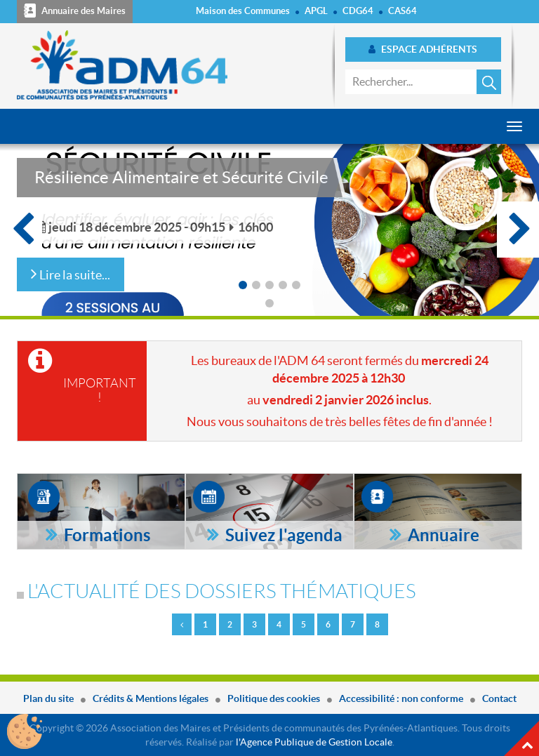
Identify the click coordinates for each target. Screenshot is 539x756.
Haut (521, 738)
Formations (105, 535)
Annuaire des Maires (75, 11)
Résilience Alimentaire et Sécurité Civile (181, 177)
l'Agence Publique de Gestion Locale (314, 742)
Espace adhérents (423, 49)
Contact (499, 698)
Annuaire (442, 535)
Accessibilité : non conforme (401, 698)
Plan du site (48, 698)
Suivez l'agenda (282, 535)
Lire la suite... (71, 273)
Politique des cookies (274, 698)
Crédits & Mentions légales (151, 698)
